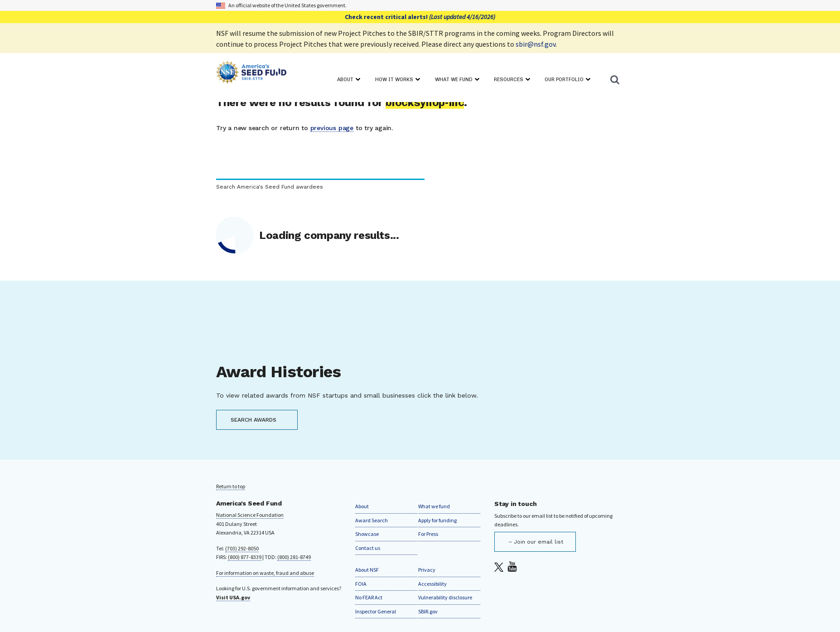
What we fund (434, 506)
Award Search (372, 520)
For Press (428, 534)
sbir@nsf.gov (536, 44)
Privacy (427, 570)
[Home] (251, 74)
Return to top (231, 486)
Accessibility (432, 584)
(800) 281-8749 (294, 557)
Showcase (367, 534)
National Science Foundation (250, 515)
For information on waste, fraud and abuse (265, 573)
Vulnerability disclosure (445, 597)
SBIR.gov (428, 611)
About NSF (367, 570)
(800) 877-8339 (245, 557)
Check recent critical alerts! (420, 17)
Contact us (368, 548)
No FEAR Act (369, 597)
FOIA (361, 584)
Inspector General (376, 611)
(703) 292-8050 (242, 548)
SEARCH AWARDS (253, 420)
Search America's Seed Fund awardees (270, 187)
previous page (332, 128)
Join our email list (538, 542)
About (362, 506)
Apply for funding (437, 520)
